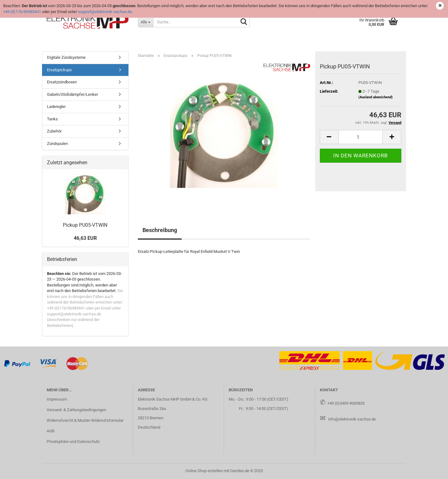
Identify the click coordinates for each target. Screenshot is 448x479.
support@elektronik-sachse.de (105, 12)
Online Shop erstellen (204, 471)
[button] (329, 137)
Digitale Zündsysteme (66, 57)
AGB (51, 431)
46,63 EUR (85, 238)
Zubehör (54, 131)
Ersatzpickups (59, 70)
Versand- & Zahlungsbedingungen (76, 410)
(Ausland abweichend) (376, 97)
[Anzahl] (361, 137)
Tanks (52, 119)
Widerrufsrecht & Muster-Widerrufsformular (85, 420)
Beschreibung (160, 230)
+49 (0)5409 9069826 (346, 403)
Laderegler (56, 107)
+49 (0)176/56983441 (22, 12)
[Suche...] (145, 22)
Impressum (57, 399)
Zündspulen (57, 144)
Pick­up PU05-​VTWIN (85, 225)
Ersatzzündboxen (62, 82)
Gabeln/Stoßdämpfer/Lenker (72, 94)
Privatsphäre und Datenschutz (73, 442)
